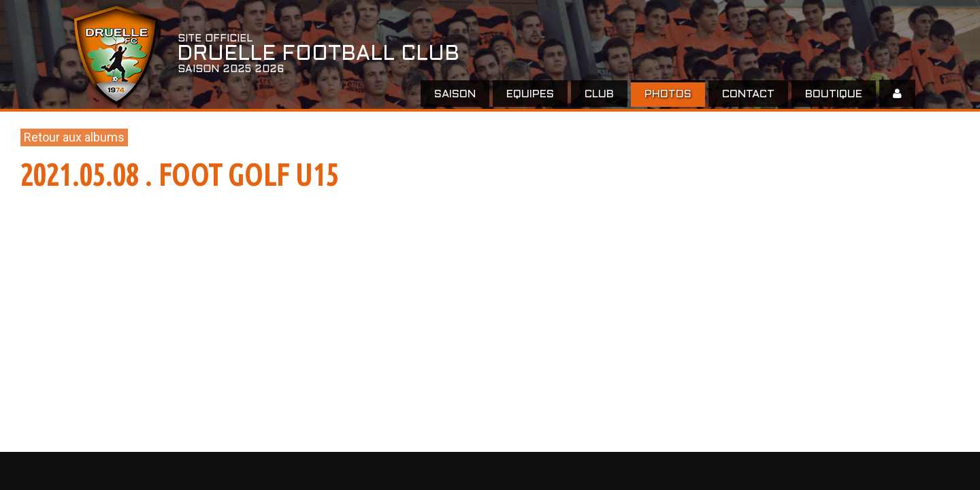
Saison (455, 94)
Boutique (834, 94)
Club (599, 94)
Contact (748, 94)
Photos (668, 94)
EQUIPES (530, 94)
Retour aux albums (74, 137)
